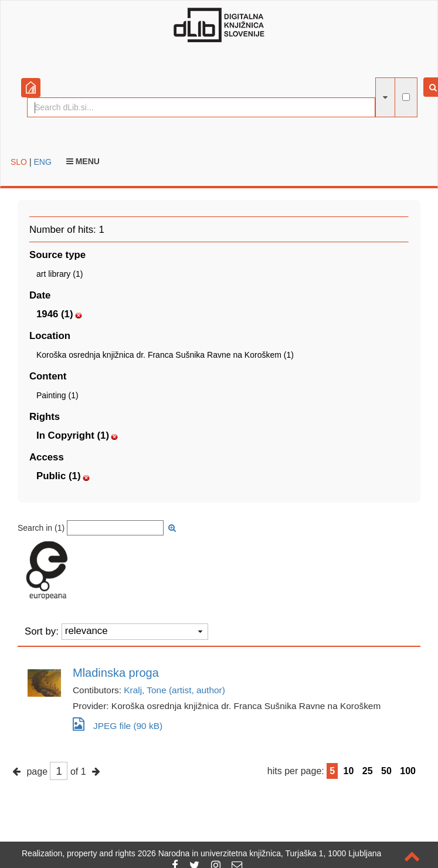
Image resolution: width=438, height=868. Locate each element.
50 (386, 771)
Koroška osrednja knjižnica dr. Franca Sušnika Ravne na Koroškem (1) (165, 355)
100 (408, 771)
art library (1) (60, 274)
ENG (42, 162)
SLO (19, 162)
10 (349, 771)
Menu (83, 161)
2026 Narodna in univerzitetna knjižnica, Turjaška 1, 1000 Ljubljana (260, 853)
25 (368, 771)
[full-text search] (406, 97)
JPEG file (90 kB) (118, 724)
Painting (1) (57, 395)
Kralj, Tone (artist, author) (174, 690)
